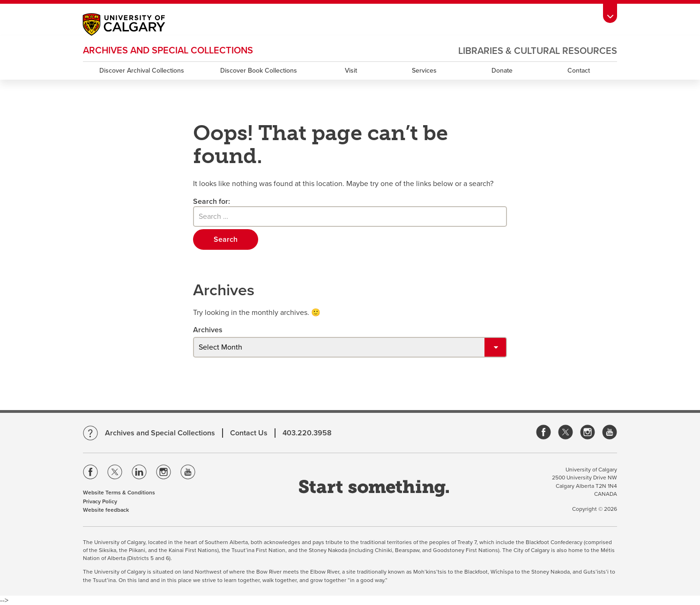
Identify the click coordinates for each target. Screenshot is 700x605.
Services (424, 71)
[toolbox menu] (610, 13)
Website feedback (106, 510)
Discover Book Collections (259, 71)
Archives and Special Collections (168, 51)
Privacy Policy (100, 501)
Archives (208, 330)
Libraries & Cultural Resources (538, 51)
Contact (579, 71)
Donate (502, 71)
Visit (351, 71)
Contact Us (249, 433)
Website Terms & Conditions (119, 493)
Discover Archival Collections (142, 71)
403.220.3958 (307, 433)
